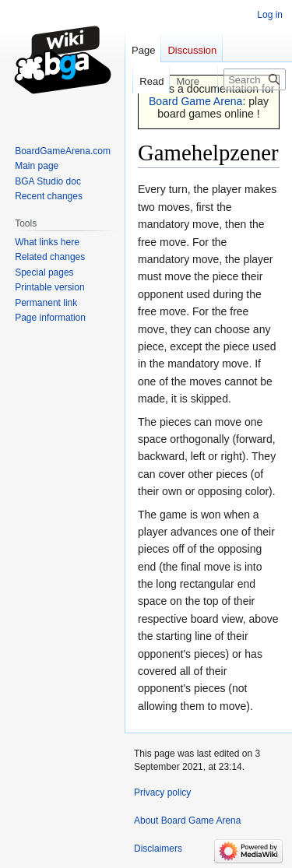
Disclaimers (158, 849)
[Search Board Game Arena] (255, 79)
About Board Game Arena (187, 821)
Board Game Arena (196, 101)
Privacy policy (162, 792)
